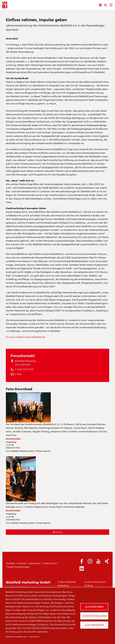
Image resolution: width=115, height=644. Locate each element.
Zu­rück (58, 532)
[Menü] (111, 5)
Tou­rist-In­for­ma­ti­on (95, 582)
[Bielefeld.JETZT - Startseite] (5, 5)
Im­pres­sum (35, 563)
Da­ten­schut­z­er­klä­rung (16, 637)
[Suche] (106, 5)
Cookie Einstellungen (95, 616)
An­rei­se (22, 563)
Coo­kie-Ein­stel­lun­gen (18, 567)
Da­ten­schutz (50, 563)
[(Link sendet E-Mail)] (18, 374)
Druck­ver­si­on (13, 439)
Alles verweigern (95, 626)
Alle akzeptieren (95, 606)
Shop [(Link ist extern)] (89, 585)
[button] (100, 5)
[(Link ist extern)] (82, 561)
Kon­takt (10, 563)
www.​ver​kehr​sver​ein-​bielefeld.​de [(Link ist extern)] (26, 337)
